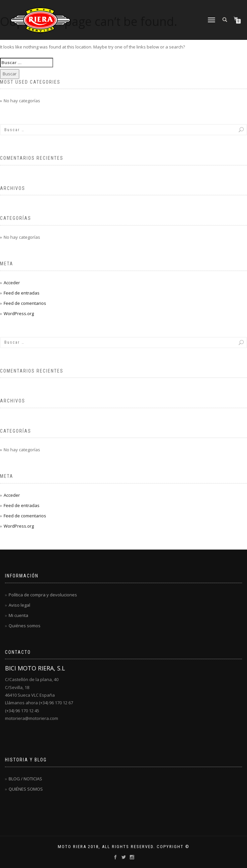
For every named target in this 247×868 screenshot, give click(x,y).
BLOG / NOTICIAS (25, 779)
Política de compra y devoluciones (43, 595)
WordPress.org (19, 313)
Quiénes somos (25, 626)
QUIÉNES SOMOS (26, 789)
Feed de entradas (22, 293)
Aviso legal (19, 605)
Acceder (12, 283)
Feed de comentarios (25, 303)
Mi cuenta (18, 615)
